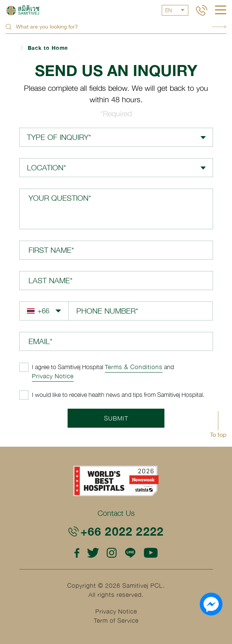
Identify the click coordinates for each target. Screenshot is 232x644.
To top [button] (218, 435)
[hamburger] (221, 11)
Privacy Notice (53, 376)
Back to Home (48, 48)
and (103, 371)
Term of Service (116, 620)
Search (219, 27)
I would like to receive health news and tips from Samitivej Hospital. (118, 395)
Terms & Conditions (134, 367)
